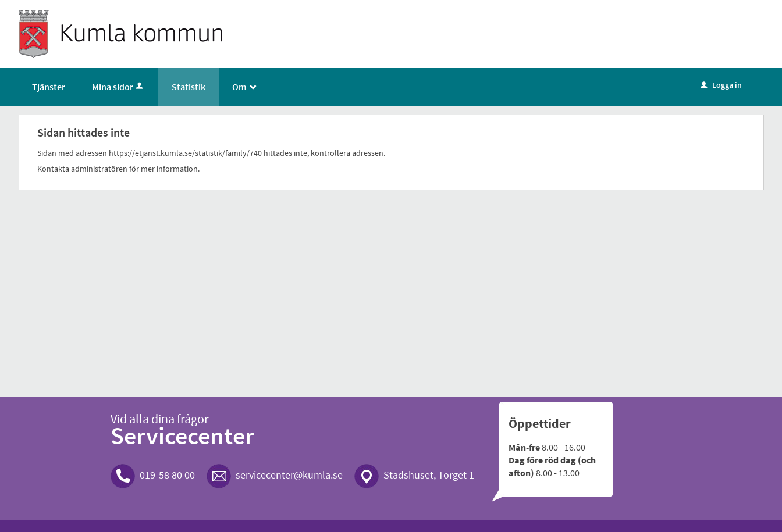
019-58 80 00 (167, 475)
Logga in (721, 85)
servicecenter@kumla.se (289, 475)
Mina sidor (118, 87)
